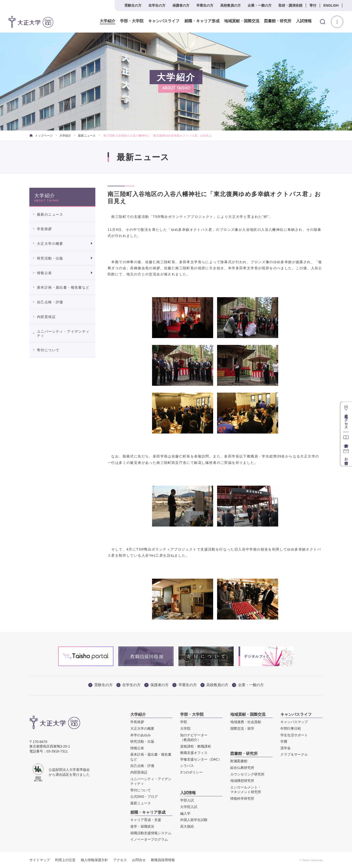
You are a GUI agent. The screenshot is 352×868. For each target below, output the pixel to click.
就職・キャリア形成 (202, 21)
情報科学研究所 (242, 798)
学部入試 (187, 800)
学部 (184, 722)
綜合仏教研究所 (242, 768)
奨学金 (286, 748)
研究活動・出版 (50, 258)
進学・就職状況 (142, 826)
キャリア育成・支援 (146, 820)
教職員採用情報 (163, 860)
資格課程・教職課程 (196, 746)
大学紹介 (108, 21)
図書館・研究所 (277, 21)
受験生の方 (133, 5)
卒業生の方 (205, 5)
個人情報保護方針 (94, 860)
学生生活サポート (294, 735)
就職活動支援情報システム (151, 833)
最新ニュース (87, 136)
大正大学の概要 (50, 244)
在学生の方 (157, 5)
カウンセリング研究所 (247, 774)
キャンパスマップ (294, 722)
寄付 (313, 5)
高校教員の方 (231, 5)
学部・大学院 (132, 21)
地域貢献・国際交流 (242, 21)
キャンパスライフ (164, 21)
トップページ (41, 136)
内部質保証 (46, 317)
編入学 (185, 813)
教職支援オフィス (194, 753)
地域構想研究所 (242, 781)
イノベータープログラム (149, 839)
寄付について (48, 350)
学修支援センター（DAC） (201, 759)
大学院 (185, 728)
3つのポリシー (191, 772)
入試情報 (304, 21)
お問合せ (139, 860)
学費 (284, 741)
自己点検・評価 (50, 302)
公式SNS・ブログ (144, 797)
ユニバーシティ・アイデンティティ (63, 334)
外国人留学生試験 (194, 820)
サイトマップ (40, 860)
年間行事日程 (291, 728)
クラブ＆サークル (294, 754)
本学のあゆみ (141, 735)
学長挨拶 (44, 229)
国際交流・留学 (242, 728)
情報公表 (44, 273)
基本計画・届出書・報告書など (63, 287)
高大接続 (187, 826)
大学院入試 (189, 807)
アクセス (120, 860)
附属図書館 (239, 761)
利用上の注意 (65, 860)
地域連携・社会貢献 (246, 722)
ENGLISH (331, 5)
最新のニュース (50, 214)
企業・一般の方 (260, 5)
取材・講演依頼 (290, 5)
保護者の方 (181, 5)
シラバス (187, 766)
